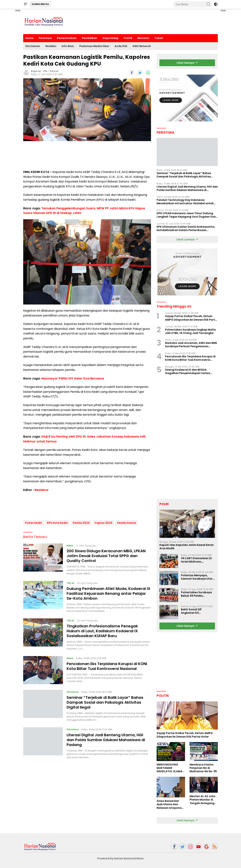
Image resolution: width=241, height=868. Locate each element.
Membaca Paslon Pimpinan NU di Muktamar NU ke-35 (203, 768)
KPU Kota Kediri (57, 521)
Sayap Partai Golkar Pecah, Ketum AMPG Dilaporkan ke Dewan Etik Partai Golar (191, 318)
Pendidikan (89, 38)
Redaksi (51, 46)
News (70, 544)
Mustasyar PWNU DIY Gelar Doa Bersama (73, 378)
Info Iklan (68, 46)
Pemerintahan (67, 38)
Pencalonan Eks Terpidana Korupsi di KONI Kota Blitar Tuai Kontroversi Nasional (107, 665)
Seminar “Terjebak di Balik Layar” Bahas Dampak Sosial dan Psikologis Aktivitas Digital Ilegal (105, 701)
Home (29, 38)
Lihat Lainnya (187, 239)
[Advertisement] (150, 21)
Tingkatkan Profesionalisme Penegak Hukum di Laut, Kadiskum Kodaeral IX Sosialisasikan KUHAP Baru (102, 630)
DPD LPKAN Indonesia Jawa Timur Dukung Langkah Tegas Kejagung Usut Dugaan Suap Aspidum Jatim (187, 215)
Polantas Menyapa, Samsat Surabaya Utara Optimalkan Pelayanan (198, 577)
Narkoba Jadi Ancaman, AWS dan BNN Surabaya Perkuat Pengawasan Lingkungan (191, 345)
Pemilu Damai (127, 521)
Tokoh (159, 38)
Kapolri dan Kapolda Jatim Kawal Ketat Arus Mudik (187, 547)
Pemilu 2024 (81, 521)
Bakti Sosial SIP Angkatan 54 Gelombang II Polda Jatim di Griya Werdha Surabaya (196, 611)
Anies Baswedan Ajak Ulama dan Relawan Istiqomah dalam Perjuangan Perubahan (170, 804)
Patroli (54, 71)
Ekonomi (143, 38)
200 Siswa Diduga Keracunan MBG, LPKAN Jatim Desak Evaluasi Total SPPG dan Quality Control (106, 554)
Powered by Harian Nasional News (120, 858)
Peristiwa (45, 38)
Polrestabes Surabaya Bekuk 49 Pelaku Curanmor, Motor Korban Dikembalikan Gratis (196, 594)
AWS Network (142, 46)
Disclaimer (33, 46)
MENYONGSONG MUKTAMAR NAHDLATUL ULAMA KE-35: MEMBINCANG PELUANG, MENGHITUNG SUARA (171, 768)
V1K (45, 71)
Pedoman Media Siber (94, 46)
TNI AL (70, 582)
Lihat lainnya (187, 63)
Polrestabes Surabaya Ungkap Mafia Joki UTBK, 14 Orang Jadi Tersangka (190, 331)
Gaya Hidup (110, 38)
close (18, 10)
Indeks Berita (40, 4)
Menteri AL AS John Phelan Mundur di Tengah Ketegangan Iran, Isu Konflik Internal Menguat (204, 800)
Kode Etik (121, 46)
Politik (128, 38)
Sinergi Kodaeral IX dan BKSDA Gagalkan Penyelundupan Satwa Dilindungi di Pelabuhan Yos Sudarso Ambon (190, 371)
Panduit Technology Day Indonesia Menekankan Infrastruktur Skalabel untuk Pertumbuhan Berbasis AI (185, 202)
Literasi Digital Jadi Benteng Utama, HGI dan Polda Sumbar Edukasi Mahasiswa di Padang (106, 738)
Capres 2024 (103, 521)
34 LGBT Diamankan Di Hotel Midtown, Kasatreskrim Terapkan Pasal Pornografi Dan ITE (198, 560)
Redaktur (42, 490)
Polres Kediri (34, 521)
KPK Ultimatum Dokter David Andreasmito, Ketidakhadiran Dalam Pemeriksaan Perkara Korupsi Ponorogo (186, 228)
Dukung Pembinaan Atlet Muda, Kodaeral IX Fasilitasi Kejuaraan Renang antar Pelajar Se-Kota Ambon (109, 592)
